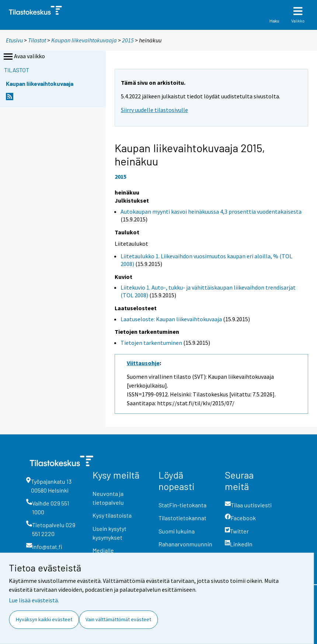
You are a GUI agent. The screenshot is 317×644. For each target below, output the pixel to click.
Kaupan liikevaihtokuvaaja (84, 40)
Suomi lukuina (177, 531)
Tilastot (37, 40)
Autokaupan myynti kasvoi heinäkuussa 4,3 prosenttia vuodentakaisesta (211, 211)
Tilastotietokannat (182, 518)
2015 (128, 40)
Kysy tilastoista (112, 515)
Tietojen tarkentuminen (151, 343)
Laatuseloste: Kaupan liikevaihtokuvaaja (171, 319)
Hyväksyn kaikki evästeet (44, 619)
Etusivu (14, 40)
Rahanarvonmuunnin (185, 544)
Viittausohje (143, 363)
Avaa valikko (24, 57)
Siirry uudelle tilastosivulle (154, 110)
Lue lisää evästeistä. (34, 600)
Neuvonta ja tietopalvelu (108, 498)
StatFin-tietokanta (182, 505)
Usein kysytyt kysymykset (109, 533)
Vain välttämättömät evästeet (118, 619)
